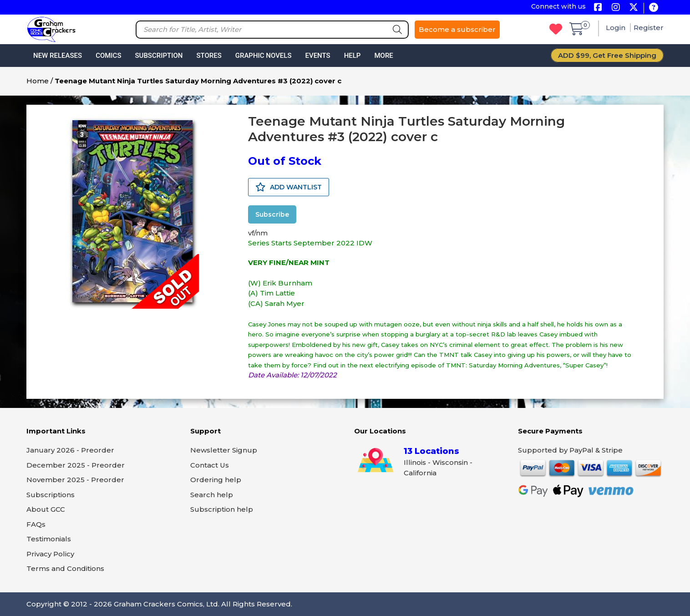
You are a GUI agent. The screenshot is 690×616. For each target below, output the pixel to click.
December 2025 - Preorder (76, 465)
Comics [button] (108, 56)
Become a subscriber (457, 29)
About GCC (46, 509)
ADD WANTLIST (289, 187)
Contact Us (210, 465)
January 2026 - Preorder (70, 450)
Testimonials (49, 539)
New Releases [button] (58, 56)
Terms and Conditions (65, 568)
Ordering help (216, 480)
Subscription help (222, 509)
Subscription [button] (159, 56)
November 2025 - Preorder (75, 480)
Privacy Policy (50, 554)
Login (616, 28)
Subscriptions (51, 495)
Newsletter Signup (224, 450)
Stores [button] (209, 56)
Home (38, 81)
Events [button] (317, 56)
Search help (212, 495)
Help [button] (353, 56)
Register (649, 28)
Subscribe (272, 214)
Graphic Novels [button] (264, 56)
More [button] (383, 56)
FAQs (36, 524)
